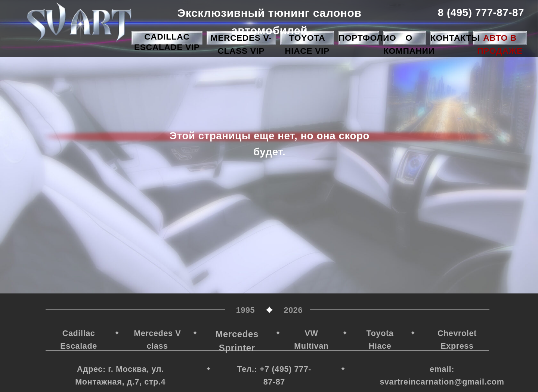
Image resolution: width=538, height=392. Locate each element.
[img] (79, 22)
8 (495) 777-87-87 (481, 13)
